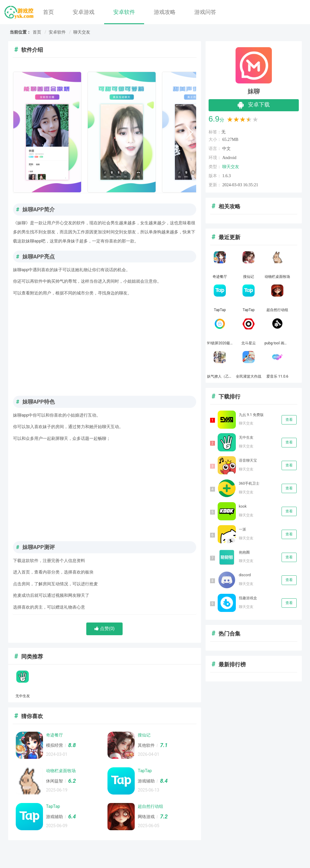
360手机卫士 (249, 483)
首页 (48, 12)
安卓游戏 (84, 12)
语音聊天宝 (248, 460)
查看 (289, 420)
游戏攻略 (165, 12)
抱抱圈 (244, 552)
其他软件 (146, 745)
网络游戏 (146, 817)
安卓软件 (124, 12)
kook (243, 506)
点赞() (105, 629)
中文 (226, 149)
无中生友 (246, 437)
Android (229, 158)
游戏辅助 (146, 781)
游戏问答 (205, 12)
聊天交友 (82, 32)
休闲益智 (54, 781)
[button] (189, 132)
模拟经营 (54, 745)
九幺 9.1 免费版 (251, 415)
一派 (242, 529)
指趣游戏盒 (248, 598)
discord (245, 575)
